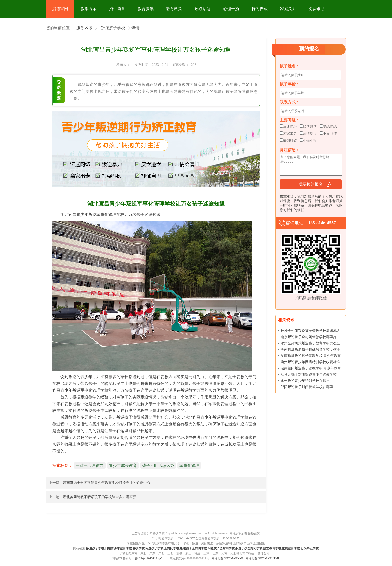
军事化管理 (189, 466)
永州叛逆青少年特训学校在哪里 (305, 381)
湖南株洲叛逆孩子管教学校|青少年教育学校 (311, 357)
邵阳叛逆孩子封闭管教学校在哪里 (307, 387)
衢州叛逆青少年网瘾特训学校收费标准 (310, 362)
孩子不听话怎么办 (158, 466)
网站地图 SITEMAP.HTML (263, 558)
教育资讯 (146, 9)
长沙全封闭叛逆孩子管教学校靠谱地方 (310, 331)
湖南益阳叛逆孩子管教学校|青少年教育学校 (311, 369)
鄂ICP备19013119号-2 (149, 558)
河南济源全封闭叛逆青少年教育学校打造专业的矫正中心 (107, 483)
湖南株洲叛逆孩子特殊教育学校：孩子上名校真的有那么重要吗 (310, 351)
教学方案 (89, 9)
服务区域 (84, 28)
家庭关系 (288, 9)
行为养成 (260, 9)
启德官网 (60, 9)
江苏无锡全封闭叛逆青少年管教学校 (309, 375)
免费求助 (317, 9)
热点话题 (203, 9)
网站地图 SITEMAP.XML (228, 558)
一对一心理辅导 (90, 466)
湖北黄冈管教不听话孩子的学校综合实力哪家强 (100, 497)
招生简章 (117, 9)
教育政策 (174, 9)
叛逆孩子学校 (113, 28)
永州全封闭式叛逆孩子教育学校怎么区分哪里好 (310, 344)
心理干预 (231, 9)
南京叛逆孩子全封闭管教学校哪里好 (309, 337)
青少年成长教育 (123, 466)
